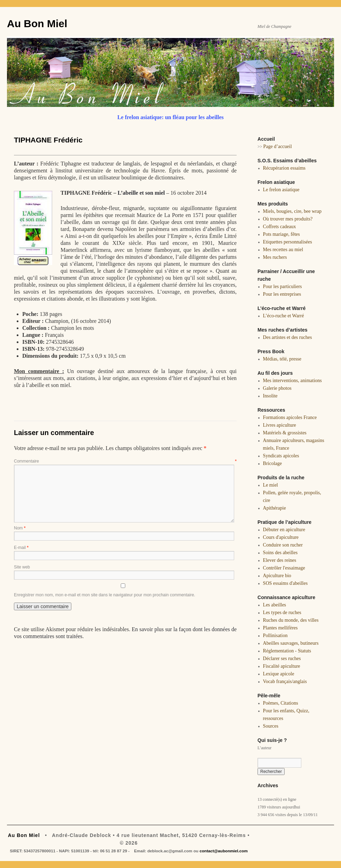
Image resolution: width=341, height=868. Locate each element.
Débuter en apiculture (284, 530)
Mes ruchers (275, 257)
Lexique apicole (279, 674)
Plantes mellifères (280, 628)
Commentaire (125, 461)
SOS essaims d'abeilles (286, 583)
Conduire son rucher (283, 545)
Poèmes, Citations (281, 703)
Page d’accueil (278, 146)
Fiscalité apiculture (282, 666)
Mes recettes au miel (283, 250)
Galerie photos (277, 388)
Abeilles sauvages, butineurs (291, 643)
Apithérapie (275, 508)
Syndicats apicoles (281, 456)
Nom (20, 528)
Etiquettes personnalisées (288, 242)
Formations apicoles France (290, 417)
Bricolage (272, 463)
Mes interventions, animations (292, 381)
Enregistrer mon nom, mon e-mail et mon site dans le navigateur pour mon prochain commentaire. (105, 595)
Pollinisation (275, 635)
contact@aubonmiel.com (223, 851)
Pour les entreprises (282, 294)
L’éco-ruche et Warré (284, 316)
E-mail (21, 548)
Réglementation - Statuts (287, 651)
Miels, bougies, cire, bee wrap (292, 211)
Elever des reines (280, 560)
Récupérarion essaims (284, 168)
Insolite (270, 396)
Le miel (271, 485)
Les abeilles (275, 605)
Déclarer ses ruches (282, 658)
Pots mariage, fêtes (281, 234)
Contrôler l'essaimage (284, 568)
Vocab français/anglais (285, 681)
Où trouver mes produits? (288, 219)
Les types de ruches (282, 613)
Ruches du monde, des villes (291, 620)
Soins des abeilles (280, 553)
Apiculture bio (277, 576)
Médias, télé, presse (282, 359)
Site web (22, 567)
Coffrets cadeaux (280, 227)
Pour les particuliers (283, 286)
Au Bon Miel (37, 24)
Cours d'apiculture (281, 537)
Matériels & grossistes (285, 433)
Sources (271, 726)
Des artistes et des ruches (288, 337)
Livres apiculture (280, 425)
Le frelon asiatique (281, 190)
